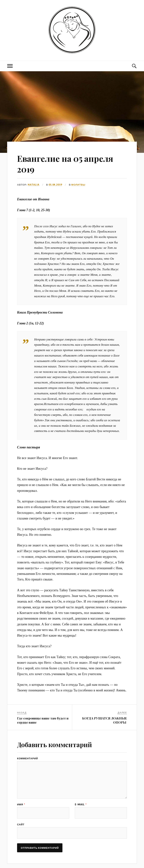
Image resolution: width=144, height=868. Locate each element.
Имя (21, 804)
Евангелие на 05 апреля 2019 (65, 164)
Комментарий (27, 758)
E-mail (81, 804)
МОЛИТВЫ (78, 185)
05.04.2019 (55, 185)
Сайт (21, 825)
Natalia (34, 185)
